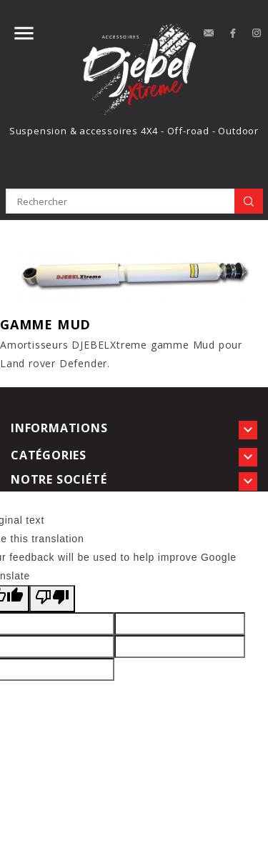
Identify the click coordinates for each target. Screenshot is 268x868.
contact (209, 34)
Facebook (233, 34)
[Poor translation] (52, 599)
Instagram (257, 34)
